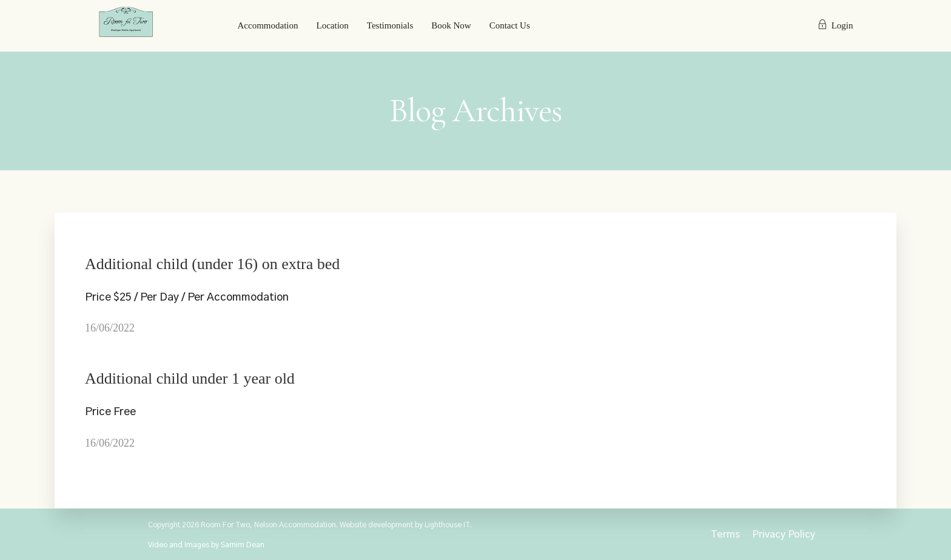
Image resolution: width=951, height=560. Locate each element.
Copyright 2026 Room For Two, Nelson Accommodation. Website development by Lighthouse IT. (310, 525)
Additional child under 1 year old (190, 378)
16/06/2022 (110, 328)
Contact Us (510, 25)
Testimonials (390, 25)
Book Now (451, 25)
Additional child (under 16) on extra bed (212, 264)
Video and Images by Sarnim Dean (206, 545)
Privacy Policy (784, 535)
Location (332, 25)
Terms (725, 535)
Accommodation (268, 25)
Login (835, 25)
